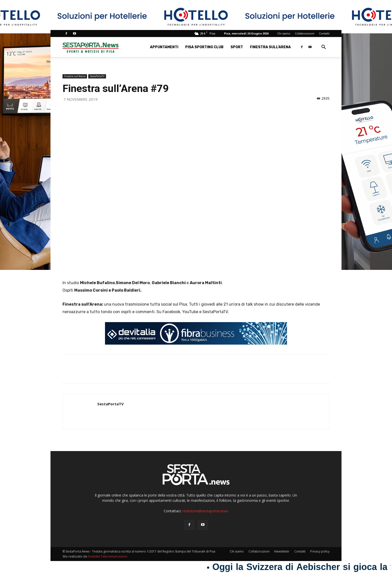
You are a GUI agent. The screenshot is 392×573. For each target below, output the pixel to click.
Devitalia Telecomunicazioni (107, 556)
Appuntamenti (164, 47)
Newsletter (282, 551)
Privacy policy (320, 551)
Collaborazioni (305, 33)
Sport (237, 47)
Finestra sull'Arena (75, 76)
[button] (323, 48)
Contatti (324, 33)
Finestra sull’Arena (270, 47)
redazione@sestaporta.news (205, 511)
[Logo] (90, 47)
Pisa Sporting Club (204, 47)
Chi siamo (284, 33)
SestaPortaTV (97, 76)
